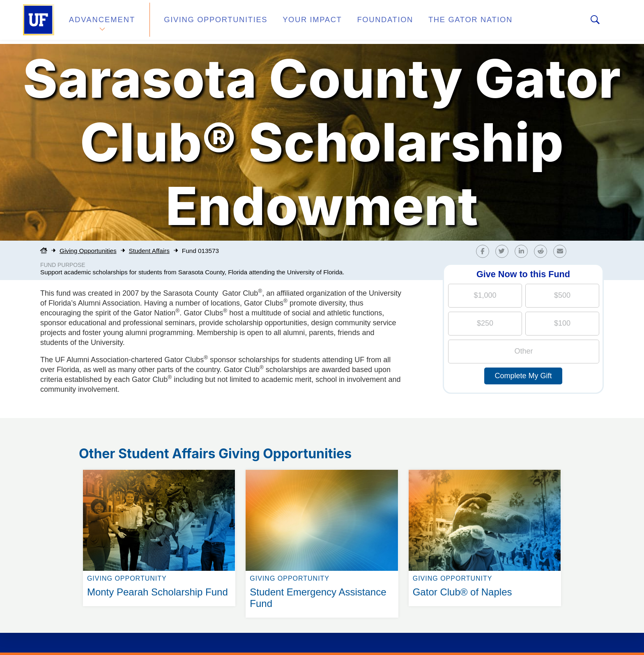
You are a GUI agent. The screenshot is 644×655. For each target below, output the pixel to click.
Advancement (102, 22)
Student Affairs (149, 251)
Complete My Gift (523, 376)
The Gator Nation (434, 22)
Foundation (357, 22)
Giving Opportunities (205, 22)
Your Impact (292, 22)
